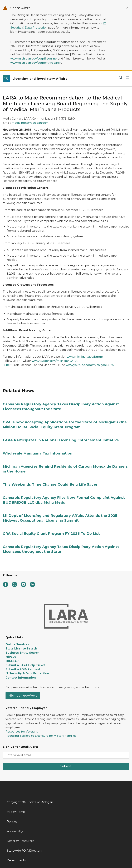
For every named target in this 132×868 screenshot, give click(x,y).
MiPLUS (11, 657)
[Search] (121, 77)
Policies (12, 822)
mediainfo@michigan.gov (30, 123)
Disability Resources (20, 841)
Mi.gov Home (16, 812)
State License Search (21, 649)
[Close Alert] (127, 8)
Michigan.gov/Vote (23, 696)
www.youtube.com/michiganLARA (90, 365)
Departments (16, 860)
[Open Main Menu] (128, 77)
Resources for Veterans (22, 732)
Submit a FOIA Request (23, 669)
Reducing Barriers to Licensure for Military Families (41, 736)
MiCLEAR (12, 661)
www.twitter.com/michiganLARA (55, 361)
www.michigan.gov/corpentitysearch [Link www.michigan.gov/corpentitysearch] (36, 63)
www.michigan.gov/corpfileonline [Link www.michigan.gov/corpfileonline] (33, 59)
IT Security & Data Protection (27, 673)
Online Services (17, 644)
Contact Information (21, 678)
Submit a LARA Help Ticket (25, 665)
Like (7, 365)
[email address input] (66, 755)
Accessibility (15, 831)
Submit (66, 766)
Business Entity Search (23, 653)
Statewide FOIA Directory (25, 851)
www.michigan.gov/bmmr (85, 357)
